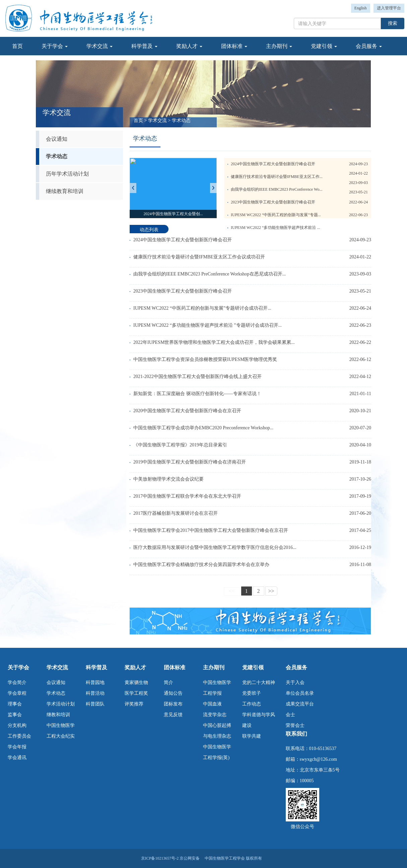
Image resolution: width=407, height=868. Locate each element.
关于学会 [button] (55, 46)
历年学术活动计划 (67, 174)
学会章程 (17, 693)
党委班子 (252, 693)
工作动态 (252, 704)
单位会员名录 (300, 693)
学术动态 (57, 156)
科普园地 (95, 683)
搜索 (393, 23)
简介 (168, 683)
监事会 (15, 715)
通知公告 (173, 693)
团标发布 (173, 704)
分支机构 (17, 725)
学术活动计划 (61, 704)
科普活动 (95, 693)
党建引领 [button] (324, 46)
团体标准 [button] (234, 46)
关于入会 (295, 683)
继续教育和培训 (65, 191)
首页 (17, 46)
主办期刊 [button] (279, 46)
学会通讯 (17, 758)
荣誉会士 (295, 725)
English (361, 8)
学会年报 (17, 747)
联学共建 (252, 736)
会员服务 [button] (369, 46)
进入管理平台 (389, 8)
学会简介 (17, 683)
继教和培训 (58, 715)
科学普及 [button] (144, 46)
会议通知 (57, 139)
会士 (290, 715)
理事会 (15, 704)
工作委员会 (19, 736)
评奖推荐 (134, 704)
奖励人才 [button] (189, 46)
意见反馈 (173, 715)
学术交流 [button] (99, 46)
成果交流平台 (300, 704)
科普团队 (95, 704)
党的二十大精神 (259, 683)
